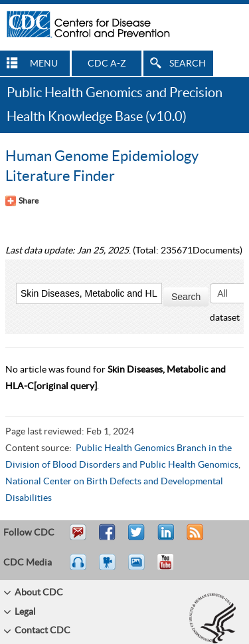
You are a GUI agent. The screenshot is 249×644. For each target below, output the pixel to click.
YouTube (172, 568)
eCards (139, 568)
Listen (79, 568)
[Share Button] (22, 201)
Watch (109, 568)
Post (164, 538)
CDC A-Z (107, 64)
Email (78, 538)
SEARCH (188, 64)
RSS (194, 538)
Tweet (137, 538)
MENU (44, 64)
